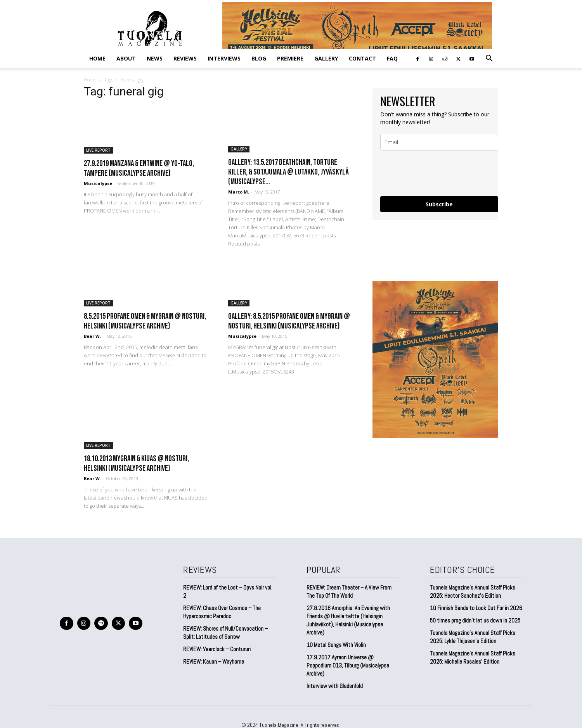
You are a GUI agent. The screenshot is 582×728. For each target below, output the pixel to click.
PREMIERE (290, 58)
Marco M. (239, 192)
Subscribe (439, 204)
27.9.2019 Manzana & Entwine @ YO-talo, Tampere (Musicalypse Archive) (139, 168)
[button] (489, 59)
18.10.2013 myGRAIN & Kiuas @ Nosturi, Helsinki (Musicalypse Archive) (136, 463)
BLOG (259, 58)
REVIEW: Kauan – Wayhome (214, 661)
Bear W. (92, 336)
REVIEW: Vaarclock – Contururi (217, 649)
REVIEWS (185, 58)
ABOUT (126, 58)
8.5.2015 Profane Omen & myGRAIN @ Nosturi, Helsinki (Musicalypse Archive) (145, 321)
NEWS (155, 58)
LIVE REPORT (98, 150)
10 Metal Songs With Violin (336, 645)
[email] (439, 142)
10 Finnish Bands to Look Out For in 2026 (476, 608)
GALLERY (326, 58)
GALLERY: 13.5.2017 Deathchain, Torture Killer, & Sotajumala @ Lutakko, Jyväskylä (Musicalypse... (288, 172)
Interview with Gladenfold (335, 686)
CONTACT (362, 58)
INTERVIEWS (224, 58)
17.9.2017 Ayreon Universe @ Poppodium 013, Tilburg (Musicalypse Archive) (348, 665)
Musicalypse (98, 183)
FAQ (392, 58)
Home (97, 58)
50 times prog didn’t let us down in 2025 (475, 620)
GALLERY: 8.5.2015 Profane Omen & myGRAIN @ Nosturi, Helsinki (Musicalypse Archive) (289, 321)
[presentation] (439, 173)
